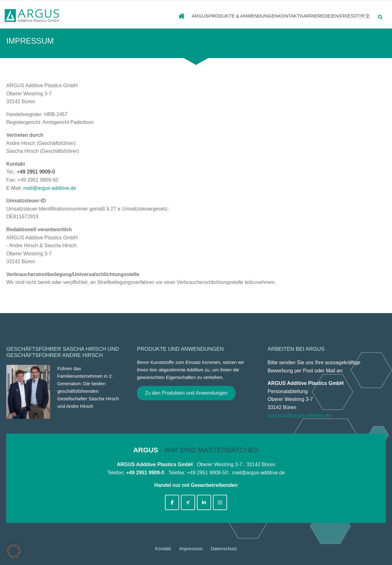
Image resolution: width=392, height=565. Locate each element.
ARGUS (155, 16)
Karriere (292, 16)
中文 (366, 16)
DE (314, 16)
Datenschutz (224, 549)
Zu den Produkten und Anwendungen (186, 393)
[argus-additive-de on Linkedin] (204, 502)
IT (355, 16)
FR (335, 16)
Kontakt (260, 16)
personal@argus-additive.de (299, 416)
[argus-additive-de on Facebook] (172, 502)
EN (325, 16)
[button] (14, 551)
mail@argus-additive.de (50, 188)
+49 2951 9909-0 (36, 172)
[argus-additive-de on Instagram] (220, 502)
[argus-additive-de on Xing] (188, 502)
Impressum (191, 549)
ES (346, 16)
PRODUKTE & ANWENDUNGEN (206, 16)
